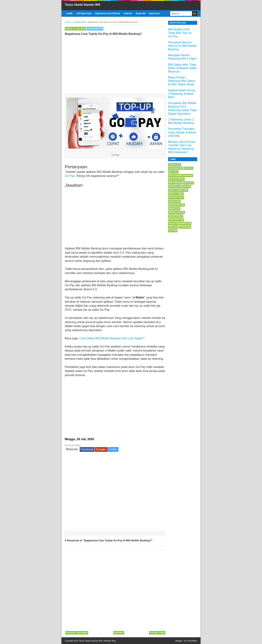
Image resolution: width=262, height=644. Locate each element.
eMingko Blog (110, 641)
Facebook (87, 449)
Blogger (179, 641)
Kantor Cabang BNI (180, 187)
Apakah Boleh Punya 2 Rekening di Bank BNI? (182, 94)
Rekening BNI (176, 220)
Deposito (188, 183)
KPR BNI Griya (176, 197)
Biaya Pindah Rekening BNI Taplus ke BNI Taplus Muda (182, 81)
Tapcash (173, 227)
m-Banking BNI (95, 28)
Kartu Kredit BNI (178, 190)
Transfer (185, 227)
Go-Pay (70, 176)
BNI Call (173, 172)
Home (70, 13)
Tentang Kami (84, 13)
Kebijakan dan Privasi (108, 13)
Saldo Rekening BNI (180, 223)
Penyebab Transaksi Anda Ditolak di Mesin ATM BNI (182, 132)
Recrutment (176, 216)
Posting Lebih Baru (77, 633)
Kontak (128, 13)
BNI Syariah (175, 183)
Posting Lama (157, 633)
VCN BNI (173, 231)
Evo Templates (191, 641)
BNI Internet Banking (181, 175)
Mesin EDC (174, 209)
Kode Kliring (176, 194)
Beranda (119, 633)
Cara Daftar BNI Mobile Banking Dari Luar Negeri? (112, 338)
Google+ (101, 449)
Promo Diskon (177, 212)
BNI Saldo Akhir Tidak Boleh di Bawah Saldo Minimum (182, 68)
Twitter (113, 449)
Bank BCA (155, 13)
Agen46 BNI (175, 164)
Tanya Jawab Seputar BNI (82, 5)
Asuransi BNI (176, 168)
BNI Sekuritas (176, 179)
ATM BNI (189, 168)
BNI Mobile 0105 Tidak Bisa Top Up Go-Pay (180, 33)
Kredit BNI (174, 201)
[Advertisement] (115, 64)
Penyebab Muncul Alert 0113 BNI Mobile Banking (182, 46)
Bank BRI (141, 13)
